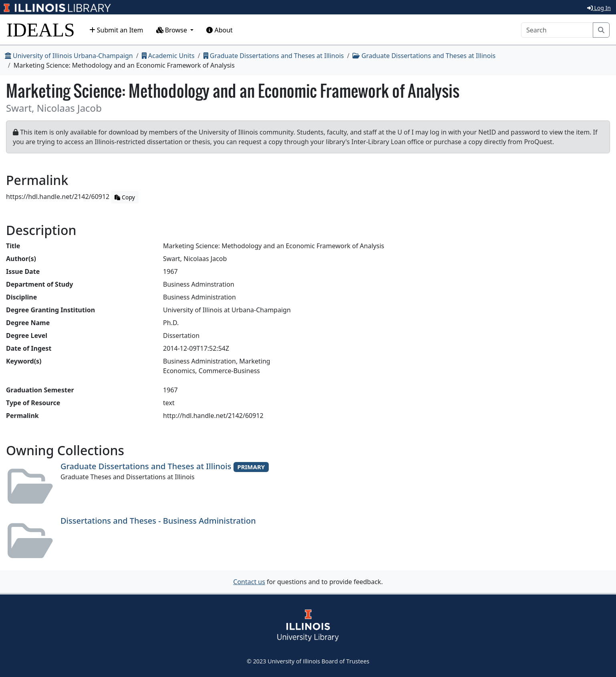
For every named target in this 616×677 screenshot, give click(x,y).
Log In (599, 8)
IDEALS (41, 30)
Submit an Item (116, 30)
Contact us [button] (249, 582)
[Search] (557, 30)
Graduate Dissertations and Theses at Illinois (274, 56)
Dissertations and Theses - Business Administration (158, 521)
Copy (125, 197)
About (219, 30)
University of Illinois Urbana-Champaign (69, 56)
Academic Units (168, 56)
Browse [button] (173, 30)
